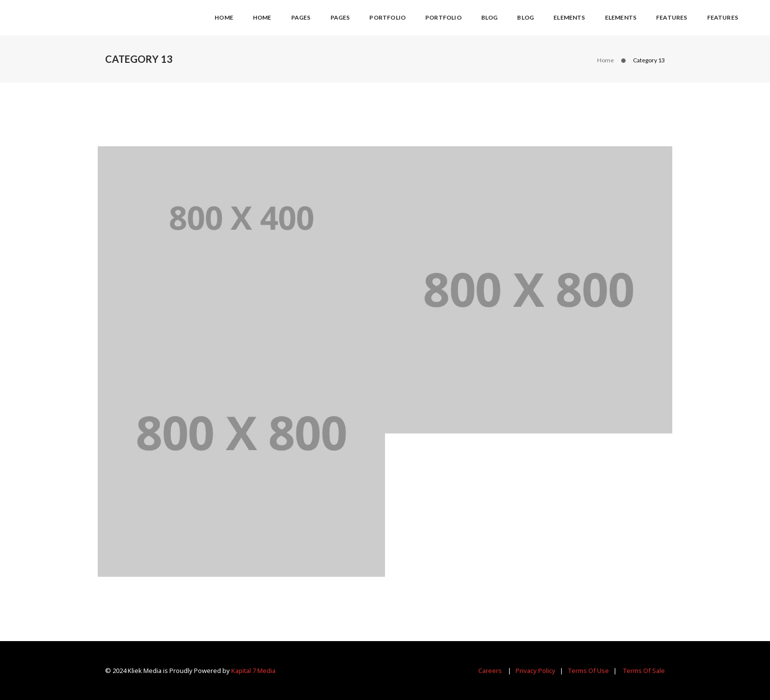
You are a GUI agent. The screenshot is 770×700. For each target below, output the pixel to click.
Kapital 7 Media (253, 671)
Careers (490, 671)
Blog (490, 17)
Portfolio (387, 17)
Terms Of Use (588, 671)
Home (224, 17)
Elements (569, 17)
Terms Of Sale (644, 671)
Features (672, 17)
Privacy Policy (536, 671)
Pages (301, 17)
